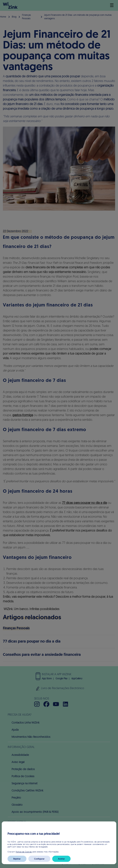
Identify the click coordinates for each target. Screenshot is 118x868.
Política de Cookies (24, 852)
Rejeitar (17, 859)
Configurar (39, 859)
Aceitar (61, 859)
